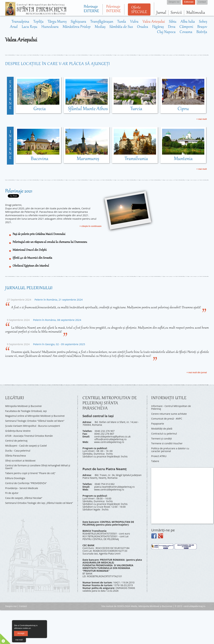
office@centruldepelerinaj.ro (110, 439)
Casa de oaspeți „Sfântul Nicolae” (24, 498)
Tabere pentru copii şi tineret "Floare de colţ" (30, 473)
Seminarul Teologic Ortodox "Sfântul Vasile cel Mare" (35, 421)
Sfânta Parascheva (15, 456)
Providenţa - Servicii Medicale (22, 488)
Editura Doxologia (15, 478)
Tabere (155, 461)
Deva (172, 27)
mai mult (19, 640)
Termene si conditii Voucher (167, 443)
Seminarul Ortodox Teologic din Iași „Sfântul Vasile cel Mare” (39, 503)
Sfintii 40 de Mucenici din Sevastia (32, 258)
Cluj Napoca (166, 32)
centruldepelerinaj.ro (194, 606)
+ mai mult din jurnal (197, 373)
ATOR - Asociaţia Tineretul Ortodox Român (29, 436)
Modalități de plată (162, 429)
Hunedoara (50, 27)
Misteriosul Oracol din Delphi (30, 250)
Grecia (40, 109)
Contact (23, 606)
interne (10, 145)
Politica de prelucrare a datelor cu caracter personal (170, 450)
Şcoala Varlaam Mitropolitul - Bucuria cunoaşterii (33, 426)
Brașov (202, 27)
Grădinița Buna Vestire (18, 431)
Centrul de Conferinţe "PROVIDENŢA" (26, 483)
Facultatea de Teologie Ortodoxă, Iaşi (26, 411)
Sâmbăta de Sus (121, 27)
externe (10, 95)
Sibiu (173, 22)
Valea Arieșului (154, 22)
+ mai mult (202, 119)
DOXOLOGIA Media (127, 606)
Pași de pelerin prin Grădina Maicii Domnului (39, 234)
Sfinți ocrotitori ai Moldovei (20, 461)
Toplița (38, 22)
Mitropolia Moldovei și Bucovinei (23, 406)
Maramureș (88, 159)
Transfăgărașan (102, 22)
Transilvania (136, 159)
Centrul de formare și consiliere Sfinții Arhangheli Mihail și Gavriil (38, 467)
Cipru (183, 109)
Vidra (134, 22)
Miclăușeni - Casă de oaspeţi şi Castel (26, 446)
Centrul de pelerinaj (16, 441)
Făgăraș (158, 27)
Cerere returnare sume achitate (169, 414)
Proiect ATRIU (159, 456)
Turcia (136, 109)
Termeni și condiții (162, 439)
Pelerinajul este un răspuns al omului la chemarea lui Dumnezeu (50, 242)
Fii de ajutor (12, 493)
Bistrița (202, 32)
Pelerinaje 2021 (19, 191)
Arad (14, 27)
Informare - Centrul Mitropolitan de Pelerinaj (171, 407)
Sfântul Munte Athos (88, 109)
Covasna (186, 32)
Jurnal (161, 13)
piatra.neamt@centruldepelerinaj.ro (114, 487)
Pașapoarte (158, 424)
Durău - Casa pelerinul (18, 451)
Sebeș (203, 22)
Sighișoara (78, 22)
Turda (122, 22)
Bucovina (40, 159)
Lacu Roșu (30, 27)
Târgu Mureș (57, 22)
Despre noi (11, 606)
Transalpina (20, 22)
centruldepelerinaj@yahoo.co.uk (112, 436)
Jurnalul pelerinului (29, 288)
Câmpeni (186, 27)
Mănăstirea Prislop (77, 27)
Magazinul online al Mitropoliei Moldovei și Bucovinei (35, 416)
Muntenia (183, 159)
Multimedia (196, 13)
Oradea (143, 27)
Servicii (176, 13)
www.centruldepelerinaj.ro (109, 442)
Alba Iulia (188, 22)
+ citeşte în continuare (91, 226)
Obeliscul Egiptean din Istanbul (31, 266)
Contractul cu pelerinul (164, 434)
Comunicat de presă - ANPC (167, 419)
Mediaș (100, 27)
